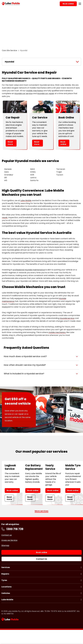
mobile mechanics (35, 91)
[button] (41, 356)
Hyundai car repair (46, 93)
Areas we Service (9, 540)
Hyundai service (67, 318)
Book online (63, 143)
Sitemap (5, 545)
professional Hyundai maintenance (29, 270)
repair (5, 217)
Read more (10, 143)
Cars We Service (10, 50)
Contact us (7, 535)
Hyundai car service (23, 93)
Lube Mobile (26, 200)
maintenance (58, 241)
